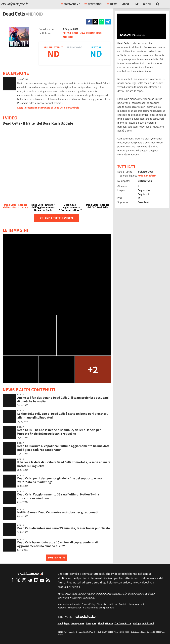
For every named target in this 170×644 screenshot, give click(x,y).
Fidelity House (105, 623)
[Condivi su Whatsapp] (102, 22)
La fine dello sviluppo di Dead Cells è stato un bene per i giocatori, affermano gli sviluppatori (63, 415)
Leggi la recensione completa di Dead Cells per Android (48, 108)
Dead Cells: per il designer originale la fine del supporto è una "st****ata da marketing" (60, 480)
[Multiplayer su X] (18, 580)
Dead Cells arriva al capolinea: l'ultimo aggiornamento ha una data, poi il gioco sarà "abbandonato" (64, 448)
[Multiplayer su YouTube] (42, 580)
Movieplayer (78, 623)
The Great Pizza (123, 623)
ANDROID (68, 37)
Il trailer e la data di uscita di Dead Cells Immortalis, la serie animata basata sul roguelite (64, 464)
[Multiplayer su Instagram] (24, 580)
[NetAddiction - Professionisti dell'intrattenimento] (85, 617)
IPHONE (91, 33)
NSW (82, 33)
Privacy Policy (88, 604)
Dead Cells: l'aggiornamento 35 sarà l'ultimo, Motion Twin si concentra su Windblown (59, 496)
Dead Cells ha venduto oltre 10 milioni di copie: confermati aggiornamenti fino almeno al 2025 (58, 544)
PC (64, 33)
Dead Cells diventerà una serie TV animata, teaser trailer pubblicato (64, 528)
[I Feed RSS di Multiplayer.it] (48, 580)
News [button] (112, 4)
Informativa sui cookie (69, 604)
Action (141, 176)
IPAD (99, 33)
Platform (151, 176)
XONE (75, 33)
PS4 (69, 33)
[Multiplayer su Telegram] (30, 580)
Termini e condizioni (107, 604)
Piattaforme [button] (70, 4)
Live (136, 4)
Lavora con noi (136, 604)
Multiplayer (64, 623)
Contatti (123, 604)
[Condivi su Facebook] (89, 22)
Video (125, 4)
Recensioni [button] (93, 4)
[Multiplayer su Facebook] (12, 580)
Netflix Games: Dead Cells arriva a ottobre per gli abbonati (57, 512)
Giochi (147, 4)
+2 (93, 369)
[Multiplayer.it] (15, 4)
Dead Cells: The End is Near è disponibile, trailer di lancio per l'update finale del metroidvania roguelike (59, 432)
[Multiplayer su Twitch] (36, 580)
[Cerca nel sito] (158, 4)
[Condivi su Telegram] (108, 22)
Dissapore (91, 623)
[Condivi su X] (95, 22)
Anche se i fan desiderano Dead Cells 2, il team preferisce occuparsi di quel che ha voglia (63, 399)
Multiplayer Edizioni (143, 623)
